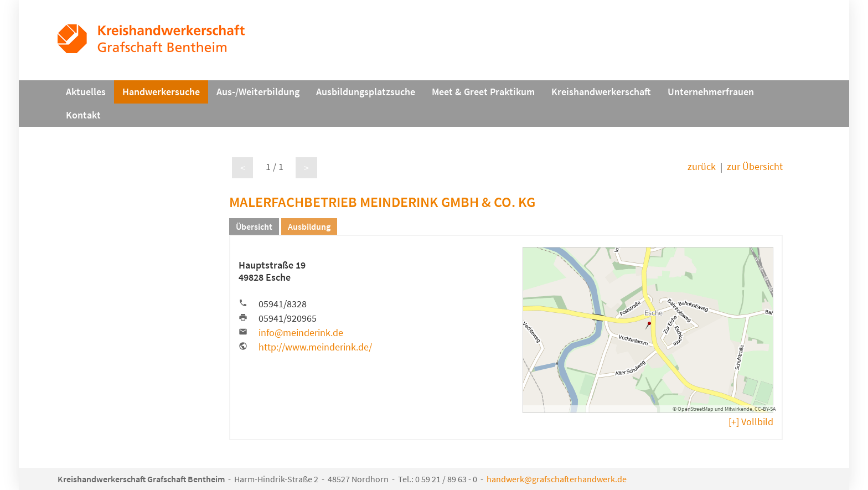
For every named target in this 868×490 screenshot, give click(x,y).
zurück (702, 167)
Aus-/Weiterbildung (258, 92)
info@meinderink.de (301, 333)
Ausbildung (309, 226)
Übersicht (254, 226)
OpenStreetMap (696, 409)
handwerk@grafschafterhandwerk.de (557, 479)
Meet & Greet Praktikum (483, 92)
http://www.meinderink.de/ (315, 347)
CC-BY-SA (765, 409)
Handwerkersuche (161, 92)
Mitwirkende (738, 409)
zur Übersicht (755, 167)
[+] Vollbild (751, 422)
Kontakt (83, 115)
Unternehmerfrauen (711, 92)
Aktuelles (86, 92)
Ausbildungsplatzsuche (366, 92)
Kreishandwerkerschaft (601, 92)
